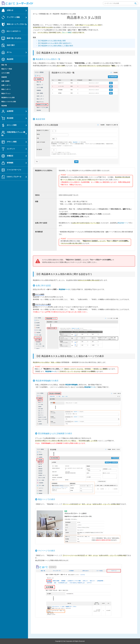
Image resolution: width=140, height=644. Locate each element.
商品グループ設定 (7, 69)
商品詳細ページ (123, 223)
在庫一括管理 (5, 81)
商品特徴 (4, 106)
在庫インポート (6, 85)
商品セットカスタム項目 (9, 102)
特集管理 (4, 77)
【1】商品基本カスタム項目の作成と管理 (51, 41)
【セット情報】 (67, 32)
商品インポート (6, 89)
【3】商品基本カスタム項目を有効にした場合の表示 (55, 46)
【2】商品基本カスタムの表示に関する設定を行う (54, 43)
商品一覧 (4, 65)
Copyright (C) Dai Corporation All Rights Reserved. (70, 641)
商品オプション (6, 93)
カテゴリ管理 (5, 73)
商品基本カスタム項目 (8, 98)
